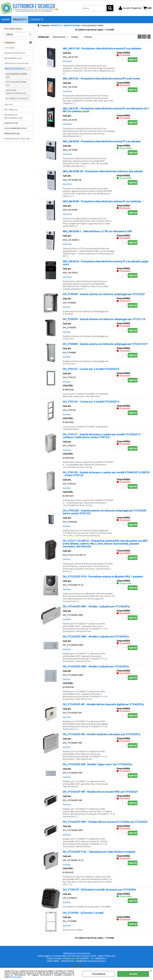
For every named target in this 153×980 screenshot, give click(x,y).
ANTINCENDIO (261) (13, 58)
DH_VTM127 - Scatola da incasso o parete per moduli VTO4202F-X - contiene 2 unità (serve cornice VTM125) (102, 436)
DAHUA (67, 307)
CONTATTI (36, 20)
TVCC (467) (9, 48)
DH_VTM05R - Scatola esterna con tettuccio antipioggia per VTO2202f (104, 294)
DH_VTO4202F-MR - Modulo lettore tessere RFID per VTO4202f (100, 792)
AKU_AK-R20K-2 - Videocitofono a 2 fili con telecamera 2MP (97, 231)
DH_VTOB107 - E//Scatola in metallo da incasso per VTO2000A (99, 890)
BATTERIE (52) (11, 110)
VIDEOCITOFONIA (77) (14, 69)
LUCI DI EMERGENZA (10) (15, 128)
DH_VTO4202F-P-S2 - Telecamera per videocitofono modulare (99, 852)
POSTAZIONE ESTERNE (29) (16, 75)
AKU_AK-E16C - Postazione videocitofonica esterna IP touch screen (101, 78)
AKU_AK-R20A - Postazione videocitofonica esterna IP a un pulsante (102, 141)
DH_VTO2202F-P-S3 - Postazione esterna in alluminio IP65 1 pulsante (103, 576)
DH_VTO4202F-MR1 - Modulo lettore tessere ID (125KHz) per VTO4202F (105, 822)
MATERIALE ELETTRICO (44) (17, 139)
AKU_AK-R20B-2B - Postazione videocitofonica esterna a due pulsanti (103, 171)
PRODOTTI (20, 20)
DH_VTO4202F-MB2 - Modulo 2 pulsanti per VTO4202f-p (96, 636)
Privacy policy (16, 977)
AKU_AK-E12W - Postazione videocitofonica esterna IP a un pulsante (102, 48)
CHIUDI (151, 971)
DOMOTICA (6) (11, 123)
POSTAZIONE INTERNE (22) (16, 83)
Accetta (133, 974)
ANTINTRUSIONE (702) (15, 53)
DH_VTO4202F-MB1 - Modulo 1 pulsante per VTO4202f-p (96, 606)
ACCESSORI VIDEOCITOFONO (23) (16, 92)
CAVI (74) (8, 104)
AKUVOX (67, 61)
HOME (6, 20)
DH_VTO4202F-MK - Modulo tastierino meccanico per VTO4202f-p (101, 734)
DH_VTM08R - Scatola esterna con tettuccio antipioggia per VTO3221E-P (105, 344)
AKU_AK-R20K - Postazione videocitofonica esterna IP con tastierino (102, 201)
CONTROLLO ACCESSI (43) (16, 63)
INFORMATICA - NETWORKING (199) (13, 116)
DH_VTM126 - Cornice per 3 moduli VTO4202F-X (91, 402)
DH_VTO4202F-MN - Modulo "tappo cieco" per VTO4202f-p (97, 764)
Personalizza (98, 974)
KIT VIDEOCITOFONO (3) (17, 98)
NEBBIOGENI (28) (12, 133)
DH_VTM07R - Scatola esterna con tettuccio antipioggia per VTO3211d (104, 319)
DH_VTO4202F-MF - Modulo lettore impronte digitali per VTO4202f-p (103, 704)
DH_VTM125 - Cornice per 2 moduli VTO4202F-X (91, 369)
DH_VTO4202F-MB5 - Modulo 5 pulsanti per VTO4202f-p (96, 666)
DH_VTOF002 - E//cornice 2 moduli (83, 913)
